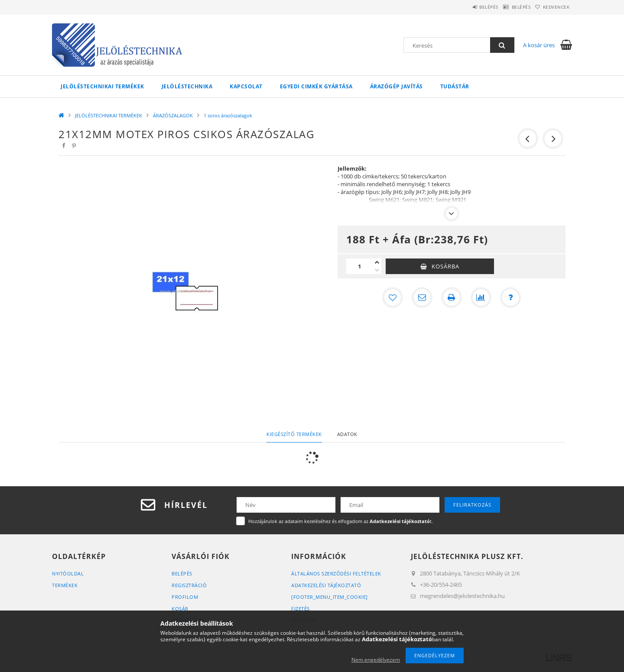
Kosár (180, 609)
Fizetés (301, 609)
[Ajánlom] (422, 297)
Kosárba (445, 266)
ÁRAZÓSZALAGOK (173, 115)
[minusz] (377, 270)
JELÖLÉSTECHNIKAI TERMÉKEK (102, 86)
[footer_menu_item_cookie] (330, 597)
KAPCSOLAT (246, 86)
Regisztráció (189, 585)
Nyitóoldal (68, 573)
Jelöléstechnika (187, 86)
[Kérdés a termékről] (510, 297)
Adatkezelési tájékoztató (326, 585)
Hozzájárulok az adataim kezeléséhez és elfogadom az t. (341, 521)
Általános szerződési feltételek (336, 573)
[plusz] (377, 262)
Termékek (65, 585)
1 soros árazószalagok (228, 115)
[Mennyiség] (359, 266)
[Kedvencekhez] (393, 297)
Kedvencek (552, 7)
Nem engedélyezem (376, 660)
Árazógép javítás (396, 86)
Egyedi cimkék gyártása (316, 86)
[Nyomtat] (452, 297)
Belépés (469, 7)
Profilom (185, 597)
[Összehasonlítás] (481, 297)
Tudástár (455, 86)
